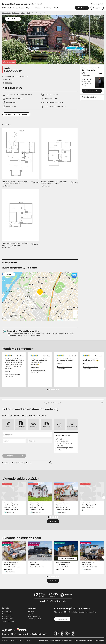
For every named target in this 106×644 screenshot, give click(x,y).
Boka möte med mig (92, 91)
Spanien (100, 4)
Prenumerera (62, 619)
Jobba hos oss (34, 619)
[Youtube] (62, 633)
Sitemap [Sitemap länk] (90, 641)
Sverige (94, 4)
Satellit (9, 274)
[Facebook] (56, 633)
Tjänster (31, 614)
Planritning (8, 83)
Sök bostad (7, 8)
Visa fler (53, 521)
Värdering (82, 8)
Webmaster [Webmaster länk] (83, 641)
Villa (22, 13)
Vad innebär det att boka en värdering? (17, 463)
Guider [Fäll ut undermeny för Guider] (47, 8)
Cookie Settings (99, 641)
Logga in (98, 8)
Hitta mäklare (18, 8)
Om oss (31, 611)
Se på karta (9, 79)
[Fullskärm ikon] (35, 184)
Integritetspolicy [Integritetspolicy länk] (44, 641)
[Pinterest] (73, 633)
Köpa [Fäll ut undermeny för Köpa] (37, 8)
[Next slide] (104, 369)
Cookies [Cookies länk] (75, 641)
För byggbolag (8, 616)
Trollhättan (15, 13)
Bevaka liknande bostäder (16, 114)
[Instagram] (67, 633)
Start (56, 8)
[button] (40, 292)
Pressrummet (33, 616)
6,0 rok (28, 13)
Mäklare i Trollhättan (92, 97)
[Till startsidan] (22, 4)
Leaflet (60, 320)
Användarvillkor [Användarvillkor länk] (67, 641)
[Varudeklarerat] (13, 19)
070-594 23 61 (88, 79)
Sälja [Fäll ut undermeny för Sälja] (28, 8)
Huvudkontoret (8, 619)
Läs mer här (35, 336)
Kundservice (7, 611)
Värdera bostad (8, 621)
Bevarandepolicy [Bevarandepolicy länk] (56, 641)
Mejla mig (87, 81)
